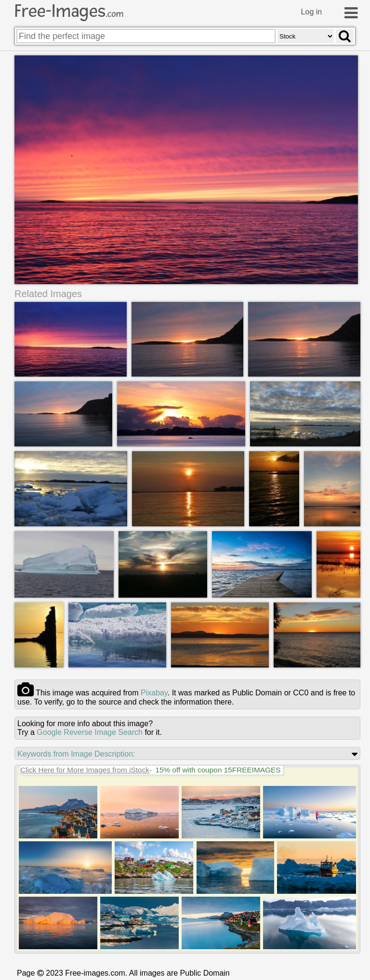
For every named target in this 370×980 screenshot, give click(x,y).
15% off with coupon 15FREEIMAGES (218, 770)
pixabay (154, 693)
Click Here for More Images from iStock (85, 770)
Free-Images (69, 11)
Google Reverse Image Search (90, 732)
